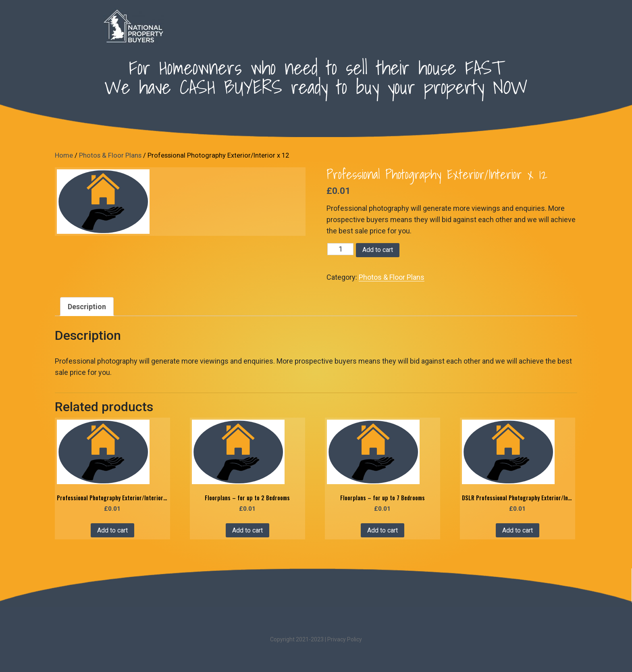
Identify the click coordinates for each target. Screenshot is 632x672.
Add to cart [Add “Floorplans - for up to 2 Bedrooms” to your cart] (247, 530)
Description (87, 307)
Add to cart (378, 250)
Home (64, 155)
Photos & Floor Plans (110, 155)
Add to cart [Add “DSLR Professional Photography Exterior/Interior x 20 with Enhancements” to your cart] (518, 530)
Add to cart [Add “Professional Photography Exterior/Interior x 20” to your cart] (112, 530)
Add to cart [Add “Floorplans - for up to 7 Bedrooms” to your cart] (383, 530)
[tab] (87, 307)
